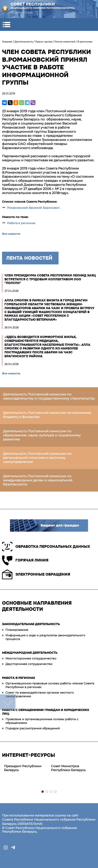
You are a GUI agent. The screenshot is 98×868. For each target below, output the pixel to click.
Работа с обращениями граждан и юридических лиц (46, 712)
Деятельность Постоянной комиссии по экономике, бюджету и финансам (47, 415)
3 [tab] (51, 792)
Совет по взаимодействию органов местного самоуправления (40, 694)
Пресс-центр (44, 42)
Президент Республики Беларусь (23, 768)
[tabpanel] (26, 768)
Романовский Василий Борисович (33, 208)
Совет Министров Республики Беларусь (68, 768)
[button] (6, 24)
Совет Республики (43, 6)
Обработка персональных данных (46, 547)
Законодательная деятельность (31, 624)
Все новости (11, 234)
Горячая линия (25, 560)
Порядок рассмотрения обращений (33, 728)
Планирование (17, 630)
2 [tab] (47, 792)
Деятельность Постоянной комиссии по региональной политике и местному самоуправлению (37, 458)
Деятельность (24, 42)
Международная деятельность (30, 653)
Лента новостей (65, 42)
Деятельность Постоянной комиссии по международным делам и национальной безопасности (38, 480)
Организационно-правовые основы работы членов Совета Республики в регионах (50, 685)
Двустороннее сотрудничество (29, 664)
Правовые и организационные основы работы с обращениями (42, 721)
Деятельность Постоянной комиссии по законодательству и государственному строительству (49, 396)
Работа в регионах (21, 223)
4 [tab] (56, 792)
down (8, 702)
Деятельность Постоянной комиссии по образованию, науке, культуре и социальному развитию (42, 435)
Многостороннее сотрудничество (31, 658)
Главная (7, 42)
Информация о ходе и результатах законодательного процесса (45, 637)
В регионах (85, 42)
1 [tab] (43, 792)
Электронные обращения (36, 574)
